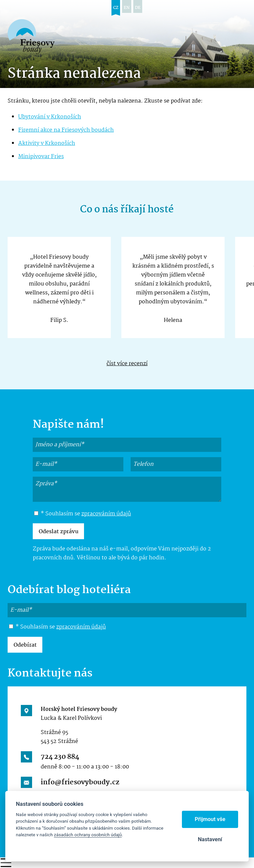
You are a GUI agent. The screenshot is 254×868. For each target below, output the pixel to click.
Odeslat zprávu (59, 532)
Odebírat (25, 645)
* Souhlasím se (83, 514)
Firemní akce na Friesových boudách (66, 130)
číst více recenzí (127, 364)
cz (116, 8)
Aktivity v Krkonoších (47, 143)
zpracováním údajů (106, 514)
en (127, 8)
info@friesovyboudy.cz (80, 782)
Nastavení (210, 839)
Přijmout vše (210, 819)
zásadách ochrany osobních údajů (88, 835)
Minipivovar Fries (41, 157)
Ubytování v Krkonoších (50, 117)
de (138, 8)
